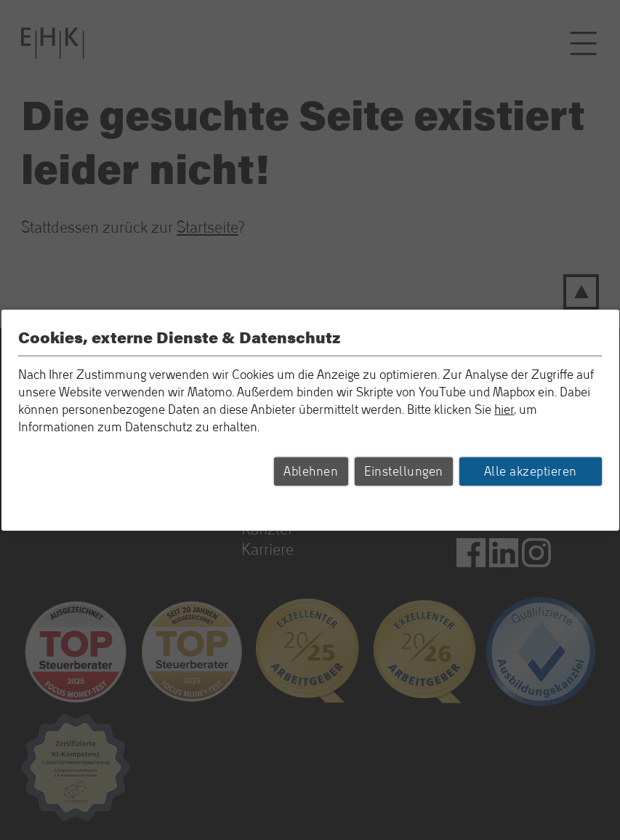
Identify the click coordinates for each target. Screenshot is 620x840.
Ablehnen (311, 471)
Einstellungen (404, 471)
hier (504, 409)
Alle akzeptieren (531, 471)
